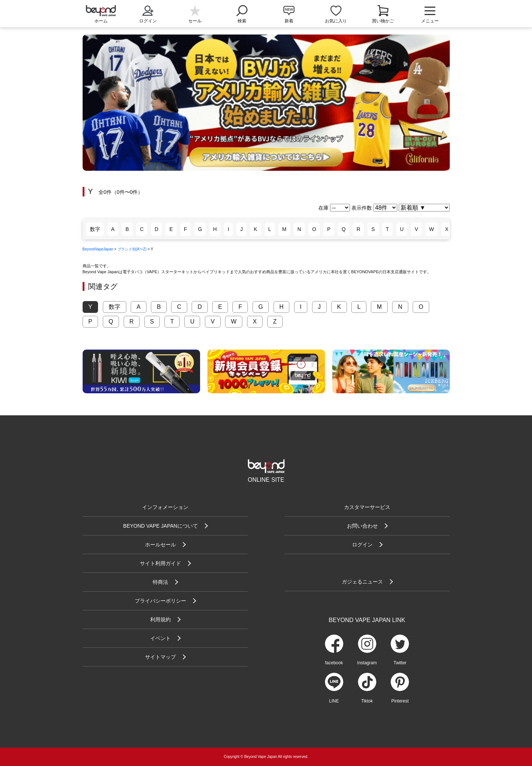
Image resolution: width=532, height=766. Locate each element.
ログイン (148, 14)
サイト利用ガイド (160, 563)
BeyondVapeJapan (98, 249)
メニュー (430, 15)
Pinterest (400, 701)
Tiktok (367, 701)
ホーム (101, 21)
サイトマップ (160, 657)
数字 (95, 229)
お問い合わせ (362, 526)
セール (195, 21)
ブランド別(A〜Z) (132, 249)
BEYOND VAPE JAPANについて (160, 526)
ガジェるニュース (362, 582)
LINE (334, 701)
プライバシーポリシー (160, 601)
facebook (334, 663)
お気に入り (336, 21)
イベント (160, 638)
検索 (242, 14)
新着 (289, 21)
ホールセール (160, 545)
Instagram (367, 663)
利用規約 (160, 619)
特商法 (160, 582)
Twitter (400, 663)
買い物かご (383, 21)
